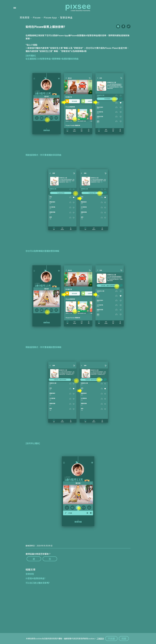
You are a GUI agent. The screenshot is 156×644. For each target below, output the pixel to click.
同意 (124, 639)
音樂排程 (30, 574)
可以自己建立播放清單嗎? (38, 583)
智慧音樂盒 (66, 17)
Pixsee (37, 17)
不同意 (111, 639)
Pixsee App (50, 17)
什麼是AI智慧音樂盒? (35, 578)
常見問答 (25, 17)
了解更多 (100, 639)
